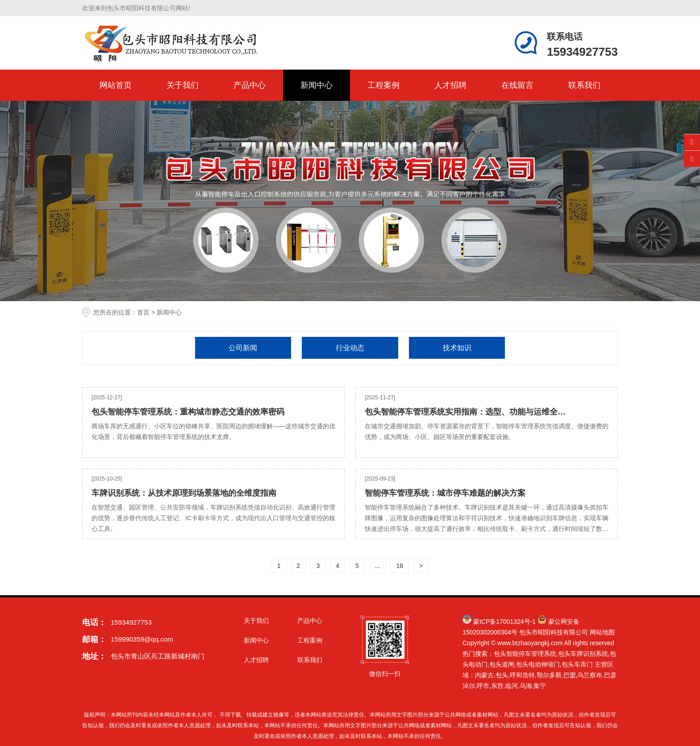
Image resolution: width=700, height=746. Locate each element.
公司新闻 (243, 348)
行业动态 (350, 348)
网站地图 (602, 632)
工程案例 (383, 85)
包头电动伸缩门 (538, 664)
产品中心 (250, 85)
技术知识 (457, 348)
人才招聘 (450, 85)
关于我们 (183, 85)
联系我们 (584, 85)
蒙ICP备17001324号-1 (504, 622)
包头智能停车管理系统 (525, 654)
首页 (143, 312)
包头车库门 (577, 664)
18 (400, 566)
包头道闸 (502, 664)
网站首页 (116, 85)
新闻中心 (317, 85)
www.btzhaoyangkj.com (530, 643)
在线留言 (517, 85)
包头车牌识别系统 (583, 654)
